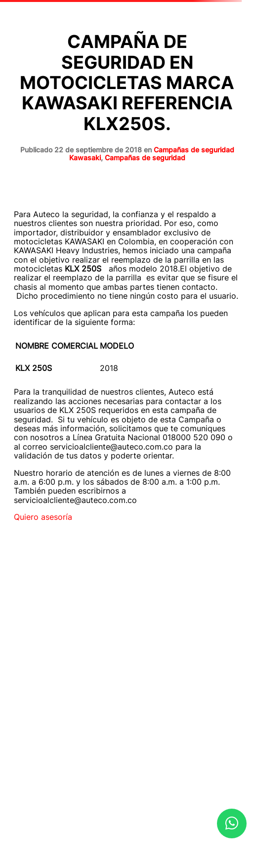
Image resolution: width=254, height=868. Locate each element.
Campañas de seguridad (145, 158)
